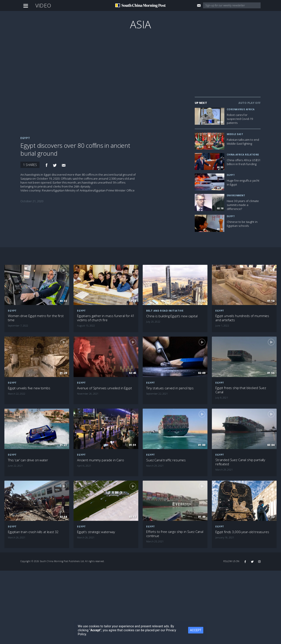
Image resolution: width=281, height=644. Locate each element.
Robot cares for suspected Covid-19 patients (240, 119)
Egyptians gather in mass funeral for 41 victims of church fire (106, 318)
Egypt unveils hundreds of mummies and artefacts (242, 318)
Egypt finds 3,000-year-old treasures (242, 532)
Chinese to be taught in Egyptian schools (242, 224)
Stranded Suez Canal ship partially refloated (240, 462)
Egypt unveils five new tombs (29, 388)
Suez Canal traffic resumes (166, 460)
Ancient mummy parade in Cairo (101, 460)
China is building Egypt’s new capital (172, 316)
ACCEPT (196, 630)
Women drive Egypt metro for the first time (36, 318)
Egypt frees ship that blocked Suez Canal (241, 390)
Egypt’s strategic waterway (96, 532)
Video (43, 5)
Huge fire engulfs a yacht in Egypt (243, 182)
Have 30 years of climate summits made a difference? (243, 205)
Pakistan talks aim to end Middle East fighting (243, 142)
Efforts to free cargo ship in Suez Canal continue (175, 534)
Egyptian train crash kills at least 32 (33, 532)
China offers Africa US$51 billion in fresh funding (244, 162)
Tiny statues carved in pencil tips (170, 388)
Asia (141, 24)
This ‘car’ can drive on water (28, 460)
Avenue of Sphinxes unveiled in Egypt (104, 388)
